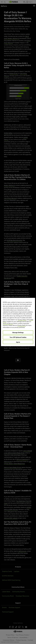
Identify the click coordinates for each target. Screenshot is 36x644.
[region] (18, 322)
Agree (18, 342)
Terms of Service (8, 323)
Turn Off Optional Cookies (18, 337)
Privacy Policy (22, 320)
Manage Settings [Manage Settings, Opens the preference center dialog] (18, 332)
